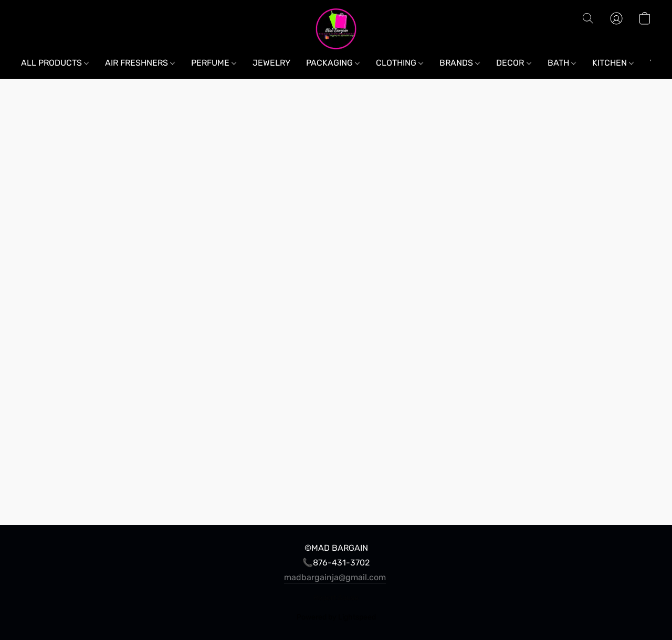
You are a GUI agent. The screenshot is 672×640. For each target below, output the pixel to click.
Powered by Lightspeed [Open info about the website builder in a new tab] (336, 617)
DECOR (513, 63)
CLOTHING (400, 63)
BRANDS (460, 63)
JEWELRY (271, 63)
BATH (562, 63)
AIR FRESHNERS (140, 63)
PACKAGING (333, 63)
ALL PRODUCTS (55, 63)
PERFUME (214, 63)
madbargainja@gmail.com (335, 577)
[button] (336, 29)
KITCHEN (613, 63)
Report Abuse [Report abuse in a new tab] (336, 598)
